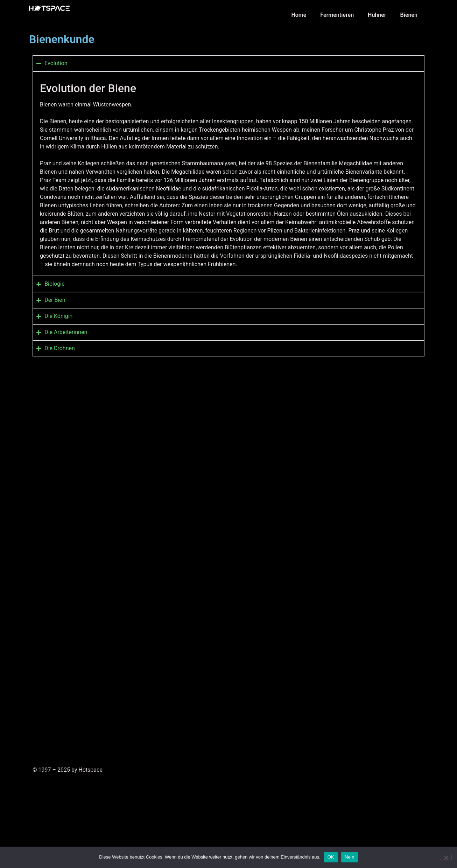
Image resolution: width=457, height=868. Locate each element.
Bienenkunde (62, 39)
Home (299, 15)
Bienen (409, 15)
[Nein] (446, 857)
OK (331, 857)
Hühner (377, 15)
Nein (350, 857)
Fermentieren (337, 15)
